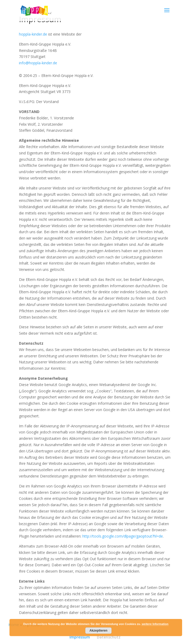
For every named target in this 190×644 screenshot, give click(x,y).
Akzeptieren (98, 631)
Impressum (80, 637)
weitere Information (155, 624)
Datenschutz (109, 637)
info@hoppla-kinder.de (38, 63)
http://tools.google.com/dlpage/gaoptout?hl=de (123, 536)
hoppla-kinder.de (33, 34)
